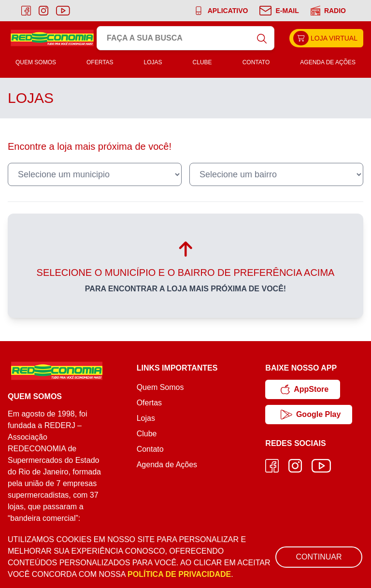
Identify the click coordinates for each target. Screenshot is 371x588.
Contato (256, 62)
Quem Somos (36, 62)
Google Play (311, 415)
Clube (202, 62)
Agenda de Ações (328, 62)
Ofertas (100, 62)
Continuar (319, 557)
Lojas (153, 62)
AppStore (305, 389)
